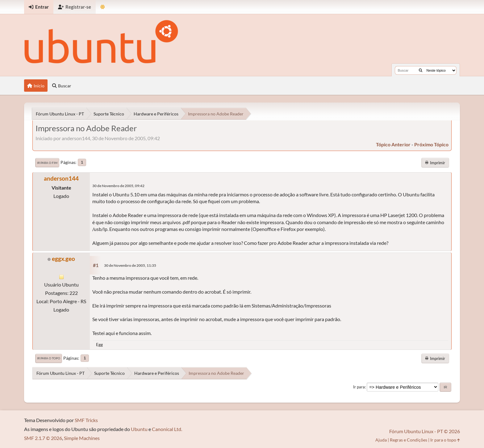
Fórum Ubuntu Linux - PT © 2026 (425, 431)
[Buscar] (421, 70)
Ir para (359, 387)
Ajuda (381, 440)
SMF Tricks (86, 420)
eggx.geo (63, 259)
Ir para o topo (49, 358)
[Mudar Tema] (103, 7)
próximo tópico (431, 144)
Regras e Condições (409, 440)
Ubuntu (139, 429)
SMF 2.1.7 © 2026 (43, 438)
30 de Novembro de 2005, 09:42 (118, 186)
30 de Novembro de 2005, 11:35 (130, 265)
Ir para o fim (47, 163)
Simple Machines (82, 438)
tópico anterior (393, 144)
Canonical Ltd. (167, 429)
